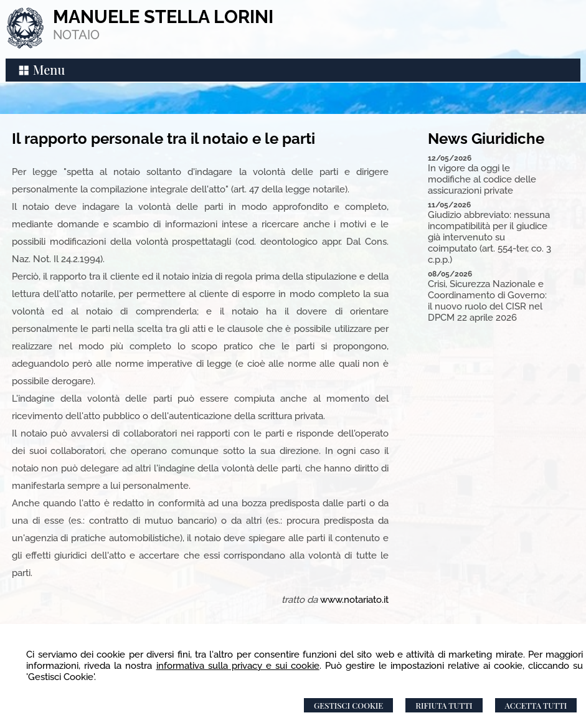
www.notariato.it (354, 600)
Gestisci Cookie (348, 705)
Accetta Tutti (536, 705)
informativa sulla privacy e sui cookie (238, 666)
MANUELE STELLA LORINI (163, 17)
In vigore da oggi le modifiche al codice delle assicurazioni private (482, 179)
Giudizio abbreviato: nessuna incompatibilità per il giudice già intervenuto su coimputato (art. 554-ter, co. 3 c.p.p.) (489, 237)
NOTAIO (76, 35)
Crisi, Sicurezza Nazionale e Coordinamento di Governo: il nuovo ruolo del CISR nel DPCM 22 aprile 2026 (487, 301)
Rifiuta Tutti (444, 705)
